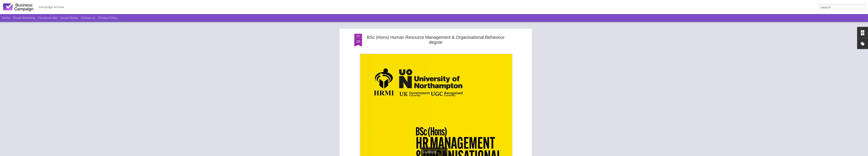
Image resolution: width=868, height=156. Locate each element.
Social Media (69, 18)
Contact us (88, 18)
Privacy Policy (108, 18)
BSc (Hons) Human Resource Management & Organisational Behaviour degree (436, 28)
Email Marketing (24, 18)
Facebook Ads (48, 18)
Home (6, 18)
